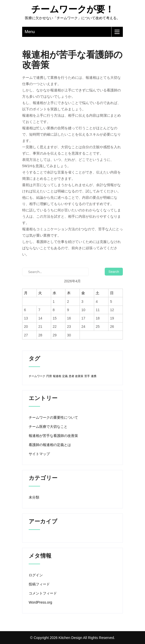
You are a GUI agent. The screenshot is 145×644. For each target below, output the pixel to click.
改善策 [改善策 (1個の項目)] (79, 376)
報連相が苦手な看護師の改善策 (53, 436)
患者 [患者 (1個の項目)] (71, 376)
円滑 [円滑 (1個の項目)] (49, 376)
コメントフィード (43, 593)
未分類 (34, 497)
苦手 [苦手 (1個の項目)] (87, 376)
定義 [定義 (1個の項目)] (65, 376)
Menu (30, 32)
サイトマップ (39, 454)
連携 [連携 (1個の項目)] (94, 376)
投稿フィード (39, 584)
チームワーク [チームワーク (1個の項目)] (37, 376)
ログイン (36, 575)
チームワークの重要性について (53, 417)
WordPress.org (40, 602)
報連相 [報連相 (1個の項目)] (57, 376)
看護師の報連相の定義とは (50, 445)
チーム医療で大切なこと (48, 427)
